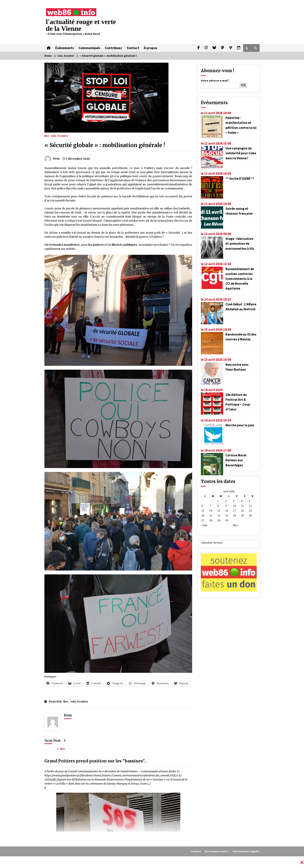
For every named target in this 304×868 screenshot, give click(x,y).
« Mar (204, 525)
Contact (133, 48)
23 (227, 515)
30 (227, 520)
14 (211, 511)
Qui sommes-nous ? (217, 851)
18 (242, 511)
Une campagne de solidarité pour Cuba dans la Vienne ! (241, 153)
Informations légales (246, 851)
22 (219, 515)
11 (242, 506)
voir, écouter (59, 136)
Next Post (55, 741)
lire (47, 136)
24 (234, 515)
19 (250, 511)
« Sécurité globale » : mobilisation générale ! (105, 145)
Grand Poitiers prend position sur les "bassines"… (96, 761)
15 (219, 511)
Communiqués (89, 48)
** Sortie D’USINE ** (240, 179)
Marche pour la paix (240, 425)
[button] (247, 48)
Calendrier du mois (212, 543)
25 (242, 515)
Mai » (236, 525)
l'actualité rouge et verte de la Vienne (81, 25)
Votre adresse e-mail (215, 81)
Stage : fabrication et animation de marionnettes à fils (240, 244)
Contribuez (113, 48)
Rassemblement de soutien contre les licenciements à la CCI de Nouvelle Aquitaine (240, 279)
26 (250, 515)
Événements (65, 48)
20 (203, 515)
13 (203, 511)
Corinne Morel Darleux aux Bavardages (236, 460)
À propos (151, 48)
